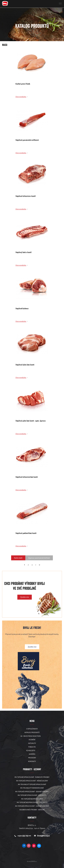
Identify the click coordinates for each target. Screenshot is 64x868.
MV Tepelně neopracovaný (32, 799)
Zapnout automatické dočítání (39, 558)
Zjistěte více (25, 597)
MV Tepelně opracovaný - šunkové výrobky (32, 777)
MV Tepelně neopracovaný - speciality (32, 802)
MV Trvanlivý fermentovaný (32, 788)
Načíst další (18, 558)
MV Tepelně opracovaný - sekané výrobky (32, 792)
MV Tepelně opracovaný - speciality (32, 795)
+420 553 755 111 (24, 836)
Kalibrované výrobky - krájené (32, 810)
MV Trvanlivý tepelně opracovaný (32, 784)
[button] (60, 4)
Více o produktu (21, 97)
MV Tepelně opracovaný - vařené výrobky (32, 806)
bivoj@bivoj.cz (43, 836)
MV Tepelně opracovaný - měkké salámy (32, 781)
